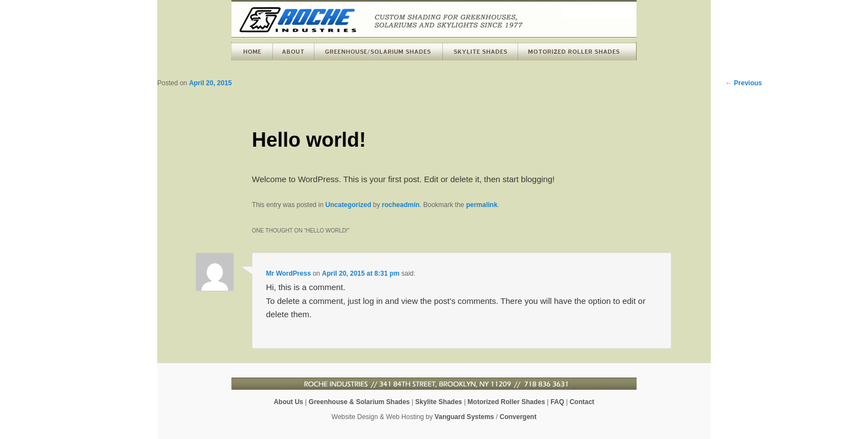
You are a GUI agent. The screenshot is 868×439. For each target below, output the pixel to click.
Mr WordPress (288, 273)
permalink (482, 205)
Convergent (518, 417)
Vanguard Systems (464, 417)
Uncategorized (348, 205)
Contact (582, 402)
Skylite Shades (439, 402)
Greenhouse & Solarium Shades (360, 402)
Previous (743, 83)
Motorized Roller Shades (507, 402)
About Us (288, 402)
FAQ (557, 402)
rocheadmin (401, 205)
